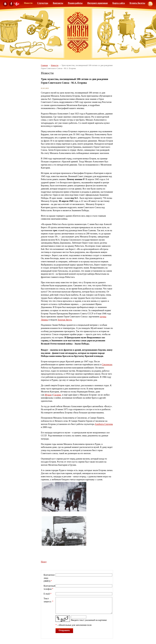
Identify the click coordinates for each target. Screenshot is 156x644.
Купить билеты (137, 3)
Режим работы (75, 3)
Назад (44, 562)
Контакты (58, 3)
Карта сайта (119, 3)
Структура (43, 3)
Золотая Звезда (65, 320)
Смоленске (107, 365)
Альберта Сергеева (104, 424)
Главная (44, 65)
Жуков (48, 395)
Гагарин (57, 395)
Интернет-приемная (97, 3)
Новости (55, 65)
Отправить (64, 630)
